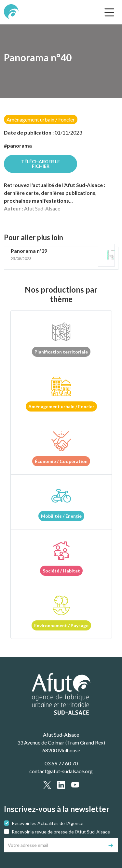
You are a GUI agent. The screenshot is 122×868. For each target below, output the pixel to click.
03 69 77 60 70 (61, 763)
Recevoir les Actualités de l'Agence (47, 823)
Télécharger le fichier (41, 164)
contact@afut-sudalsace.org (61, 771)
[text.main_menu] (109, 12)
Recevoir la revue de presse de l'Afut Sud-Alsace (61, 832)
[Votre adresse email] (54, 845)
